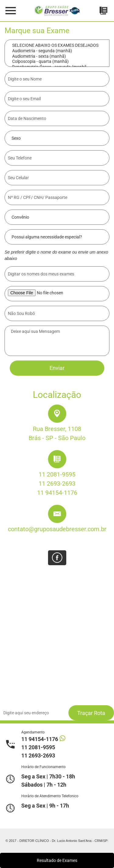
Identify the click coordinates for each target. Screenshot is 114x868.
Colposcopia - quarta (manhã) (57, 62)
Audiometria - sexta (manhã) (57, 56)
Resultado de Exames (57, 860)
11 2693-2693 (57, 484)
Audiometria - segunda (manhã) (57, 51)
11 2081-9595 (57, 474)
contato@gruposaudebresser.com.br (57, 529)
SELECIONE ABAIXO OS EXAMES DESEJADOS (57, 46)
